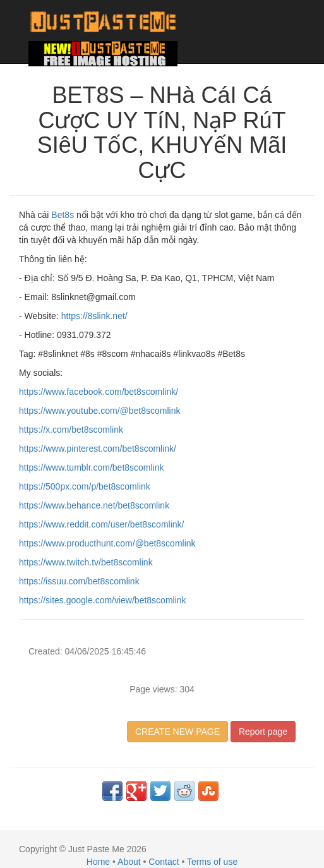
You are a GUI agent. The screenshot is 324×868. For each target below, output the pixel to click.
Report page (263, 732)
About (129, 862)
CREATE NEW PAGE (177, 732)
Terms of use (212, 862)
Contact (164, 862)
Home (98, 862)
